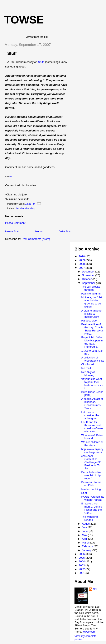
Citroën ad (88, 364)
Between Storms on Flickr (91, 484)
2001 (82, 573)
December (89, 272)
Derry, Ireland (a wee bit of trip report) (91, 475)
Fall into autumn (91, 294)
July (85, 527)
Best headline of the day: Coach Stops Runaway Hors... (92, 329)
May (85, 535)
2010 (82, 256)
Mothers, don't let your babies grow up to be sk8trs (92, 302)
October (87, 279)
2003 (82, 565)
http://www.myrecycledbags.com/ (92, 451)
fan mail (86, 368)
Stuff (12, 53)
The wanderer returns (90, 518)
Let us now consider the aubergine (90, 415)
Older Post (65, 231)
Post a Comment (15, 223)
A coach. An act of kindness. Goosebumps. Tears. (92, 404)
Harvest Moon (90, 321)
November (89, 275)
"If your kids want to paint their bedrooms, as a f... (92, 384)
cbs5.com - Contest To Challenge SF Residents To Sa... (91, 462)
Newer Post (12, 231)
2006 (82, 554)
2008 (82, 264)
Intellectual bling (91, 489)
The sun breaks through (91, 288)
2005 (82, 558)
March (86, 543)
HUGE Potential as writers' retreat (93, 498)
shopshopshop (28, 208)
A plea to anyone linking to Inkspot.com (91, 314)
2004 (82, 561)
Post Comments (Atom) (36, 239)
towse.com (89, 632)
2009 (82, 260)
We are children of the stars (92, 444)
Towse (24, 20)
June (85, 531)
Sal (95, 589)
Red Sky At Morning (88, 374)
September (89, 283)
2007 (82, 268)
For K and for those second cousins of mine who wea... (92, 427)
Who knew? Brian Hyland (92, 437)
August (87, 524)
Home (39, 231)
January (87, 550)
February (88, 546)
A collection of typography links (93, 359)
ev (11, 176)
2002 (82, 569)
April (85, 539)
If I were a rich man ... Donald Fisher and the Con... (92, 508)
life (17, 208)
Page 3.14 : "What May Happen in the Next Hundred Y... (92, 342)
